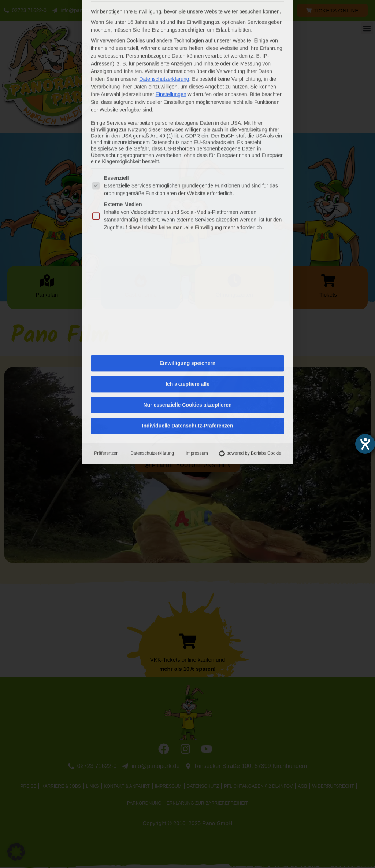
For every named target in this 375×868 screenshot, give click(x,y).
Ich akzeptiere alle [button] (187, 225)
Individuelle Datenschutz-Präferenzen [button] (188, 267)
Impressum (196, 295)
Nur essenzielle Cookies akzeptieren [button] (187, 246)
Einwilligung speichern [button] (187, 205)
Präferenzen (106, 295)
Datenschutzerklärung (152, 295)
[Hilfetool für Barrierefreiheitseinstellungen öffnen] (365, 444)
